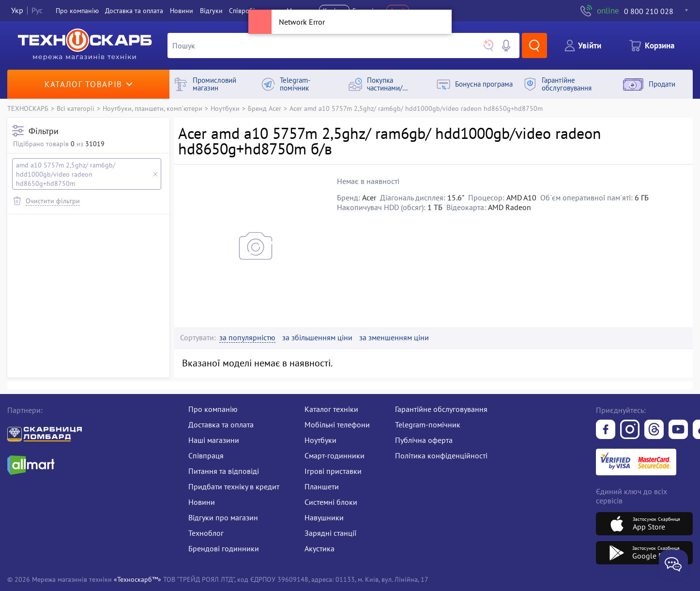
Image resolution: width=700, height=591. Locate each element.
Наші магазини (214, 440)
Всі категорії (76, 108)
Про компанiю (77, 11)
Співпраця (206, 455)
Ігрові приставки (333, 471)
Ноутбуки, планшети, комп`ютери (152, 108)
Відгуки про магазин (223, 517)
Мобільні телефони (337, 424)
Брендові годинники (224, 548)
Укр (17, 11)
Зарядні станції (330, 533)
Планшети (322, 486)
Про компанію (213, 409)
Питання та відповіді (224, 471)
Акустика (320, 548)
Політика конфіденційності (441, 455)
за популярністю (247, 338)
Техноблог (206, 533)
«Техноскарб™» (137, 579)
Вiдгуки (211, 11)
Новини (182, 11)
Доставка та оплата (134, 11)
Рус (37, 11)
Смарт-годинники (335, 455)
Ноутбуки (225, 108)
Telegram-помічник (428, 424)
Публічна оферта (424, 440)
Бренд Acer (265, 108)
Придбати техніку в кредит (234, 486)
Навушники (324, 517)
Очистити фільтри (53, 201)
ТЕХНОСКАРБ (28, 108)
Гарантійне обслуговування (441, 409)
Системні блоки (331, 502)
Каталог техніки (331, 409)
